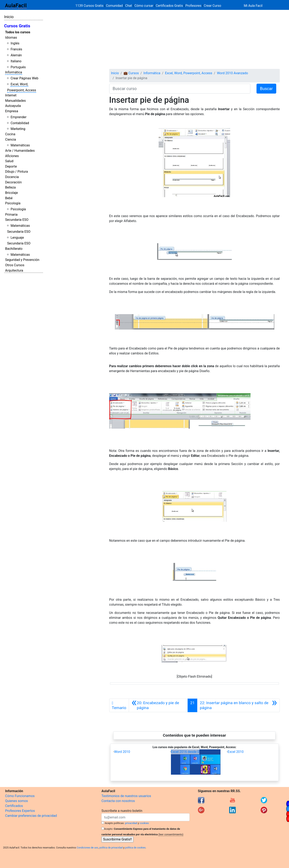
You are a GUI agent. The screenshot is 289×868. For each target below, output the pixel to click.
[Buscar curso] (180, 89)
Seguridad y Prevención (22, 260)
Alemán (16, 55)
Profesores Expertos (20, 811)
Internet (11, 95)
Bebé (9, 198)
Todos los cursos (18, 32)
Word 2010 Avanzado (232, 73)
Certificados (14, 806)
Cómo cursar (144, 6)
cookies (144, 823)
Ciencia (11, 139)
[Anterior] (158, 705)
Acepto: (109, 829)
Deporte (11, 166)
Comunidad (114, 6)
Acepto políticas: (115, 823)
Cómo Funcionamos (20, 796)
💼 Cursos (131, 73)
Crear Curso (212, 6)
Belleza (10, 187)
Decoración (13, 182)
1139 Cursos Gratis (90, 6)
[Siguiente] (238, 705)
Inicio (9, 17)
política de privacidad (111, 848)
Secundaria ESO (17, 220)
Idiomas (11, 38)
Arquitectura (14, 270)
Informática (14, 72)
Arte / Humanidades (20, 151)
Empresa (12, 111)
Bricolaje (12, 193)
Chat (129, 6)
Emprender (19, 117)
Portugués (18, 67)
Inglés (15, 43)
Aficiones (12, 156)
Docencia (12, 177)
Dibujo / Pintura (16, 172)
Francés (16, 49)
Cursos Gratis (17, 26)
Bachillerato (14, 249)
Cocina (10, 134)
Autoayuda (13, 106)
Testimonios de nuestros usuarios (126, 796)
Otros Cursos (15, 265)
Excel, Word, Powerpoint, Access (189, 73)
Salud (9, 161)
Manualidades (15, 101)
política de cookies (135, 848)
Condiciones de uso (88, 848)
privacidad (131, 823)
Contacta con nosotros (118, 801)
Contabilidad (20, 123)
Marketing (18, 129)
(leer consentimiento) (171, 834)
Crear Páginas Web (24, 78)
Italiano (16, 61)
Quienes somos (17, 801)
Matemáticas (20, 145)
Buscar (266, 89)
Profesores (193, 6)
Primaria (11, 215)
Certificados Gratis (169, 6)
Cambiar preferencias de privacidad (31, 816)
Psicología (13, 203)
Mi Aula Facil (253, 6)
